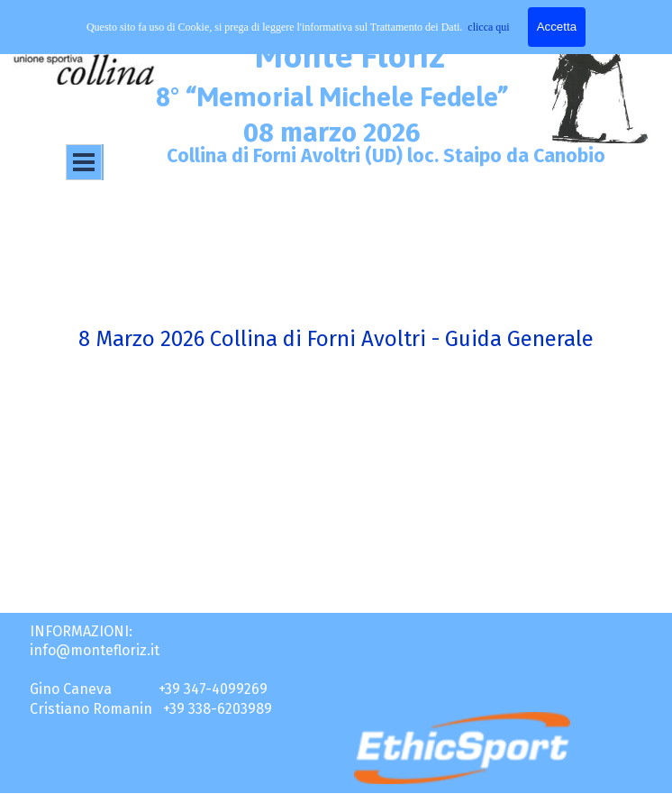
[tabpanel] (336, 276)
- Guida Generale (510, 339)
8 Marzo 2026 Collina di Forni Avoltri (252, 339)
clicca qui (488, 27)
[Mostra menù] (84, 162)
